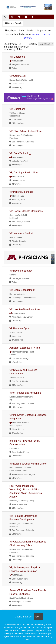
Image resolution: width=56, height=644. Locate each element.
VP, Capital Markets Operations (26, 211)
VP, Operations (17, 57)
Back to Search (13, 23)
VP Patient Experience (21, 192)
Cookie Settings (23, 617)
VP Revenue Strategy (21, 271)
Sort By (33, 44)
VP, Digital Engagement (22, 290)
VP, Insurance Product (21, 233)
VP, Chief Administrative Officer (26, 131)
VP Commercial (18, 76)
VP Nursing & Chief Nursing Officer (28, 464)
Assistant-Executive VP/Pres (25, 348)
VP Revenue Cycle (19, 328)
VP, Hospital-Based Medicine (25, 309)
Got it (38, 617)
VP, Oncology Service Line (23, 173)
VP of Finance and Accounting (25, 393)
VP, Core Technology (20, 153)
